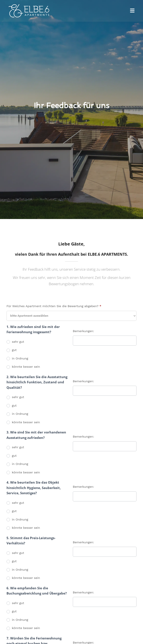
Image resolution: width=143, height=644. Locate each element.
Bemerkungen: (83, 331)
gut (12, 350)
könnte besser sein (23, 367)
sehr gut (15, 342)
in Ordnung (17, 359)
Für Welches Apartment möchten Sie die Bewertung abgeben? (54, 306)
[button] (132, 11)
